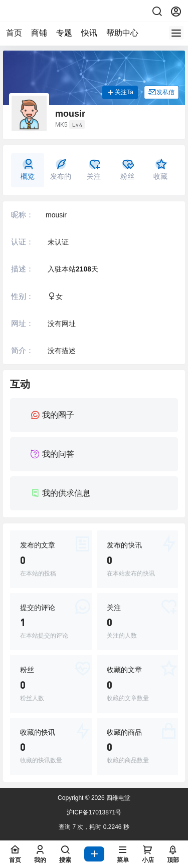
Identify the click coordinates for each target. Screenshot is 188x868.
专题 (64, 33)
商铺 (39, 33)
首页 (14, 33)
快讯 (89, 33)
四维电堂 (118, 798)
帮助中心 (122, 33)
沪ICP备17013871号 (94, 812)
